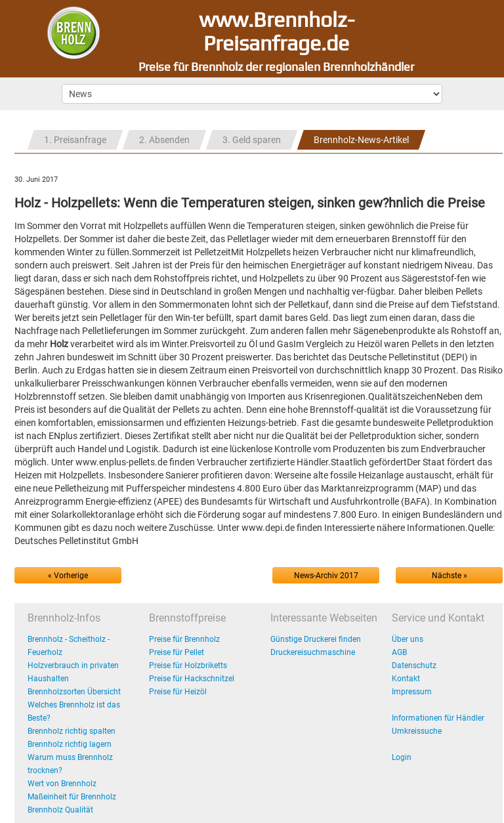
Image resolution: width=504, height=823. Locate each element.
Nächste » (450, 576)
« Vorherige (68, 576)
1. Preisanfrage (75, 140)
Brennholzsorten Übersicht (74, 692)
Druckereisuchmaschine (313, 652)
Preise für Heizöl (178, 692)
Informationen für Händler (438, 718)
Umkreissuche (417, 731)
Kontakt (406, 679)
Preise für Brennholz (184, 639)
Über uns (408, 639)
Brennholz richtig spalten (72, 731)
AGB (399, 652)
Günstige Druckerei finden (316, 639)
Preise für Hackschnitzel (192, 679)
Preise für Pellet (177, 652)
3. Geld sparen (252, 140)
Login (402, 757)
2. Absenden (164, 140)
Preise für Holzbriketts (188, 665)
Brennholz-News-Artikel (361, 140)
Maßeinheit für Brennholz (72, 797)
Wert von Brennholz (62, 784)
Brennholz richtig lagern (70, 744)
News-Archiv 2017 (326, 576)
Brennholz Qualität (60, 810)
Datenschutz (414, 665)
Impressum (412, 692)
